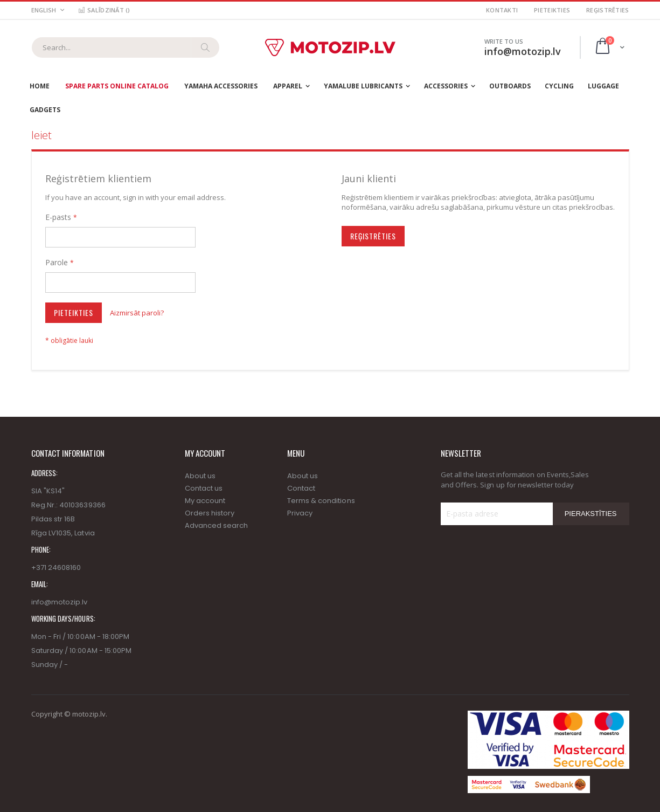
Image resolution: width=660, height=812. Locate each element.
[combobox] (126, 47)
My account (205, 501)
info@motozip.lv (60, 602)
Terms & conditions (321, 501)
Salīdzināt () (104, 10)
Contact (301, 488)
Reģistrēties (607, 10)
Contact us (204, 488)
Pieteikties (552, 10)
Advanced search (217, 525)
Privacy (300, 513)
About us (200, 476)
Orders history (210, 513)
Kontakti (502, 10)
